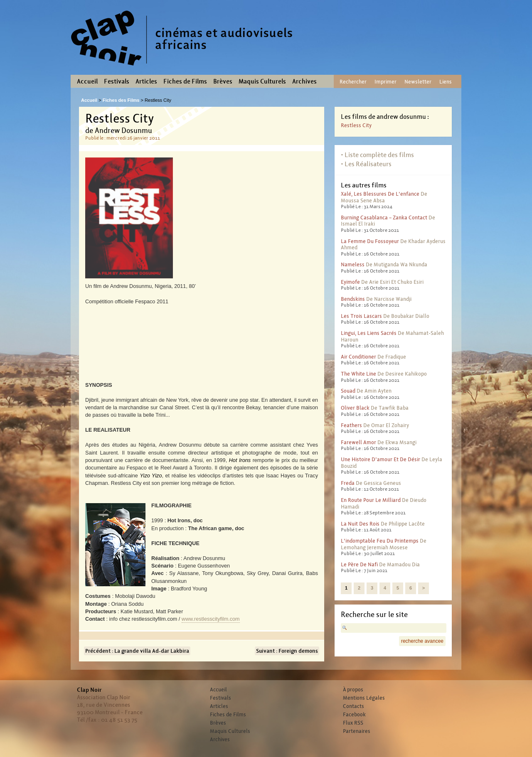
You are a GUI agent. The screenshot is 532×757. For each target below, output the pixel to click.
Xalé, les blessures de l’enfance (380, 194)
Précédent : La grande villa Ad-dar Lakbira (137, 651)
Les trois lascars (361, 316)
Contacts (353, 706)
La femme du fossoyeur (370, 241)
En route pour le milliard (371, 500)
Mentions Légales (364, 698)
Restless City (356, 125)
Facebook (354, 715)
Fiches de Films (185, 81)
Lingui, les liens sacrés (369, 333)
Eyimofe (350, 282)
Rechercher (353, 82)
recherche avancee (422, 641)
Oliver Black (355, 408)
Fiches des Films (121, 100)
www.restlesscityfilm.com (211, 619)
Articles (146, 81)
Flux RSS (353, 723)
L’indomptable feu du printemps (380, 541)
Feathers (351, 425)
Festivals (117, 81)
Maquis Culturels (262, 81)
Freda (348, 483)
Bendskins (353, 299)
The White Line (358, 374)
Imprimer (385, 82)
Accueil (87, 81)
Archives (304, 81)
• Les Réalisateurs (366, 164)
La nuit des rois (360, 524)
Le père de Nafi (359, 564)
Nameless (353, 264)
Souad (348, 391)
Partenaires (357, 731)
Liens (446, 82)
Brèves (223, 81)
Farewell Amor (358, 442)
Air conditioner (358, 357)
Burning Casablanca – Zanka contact (384, 218)
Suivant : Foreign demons (287, 651)
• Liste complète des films (377, 155)
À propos (353, 690)
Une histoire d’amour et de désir (381, 459)
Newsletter (418, 82)
